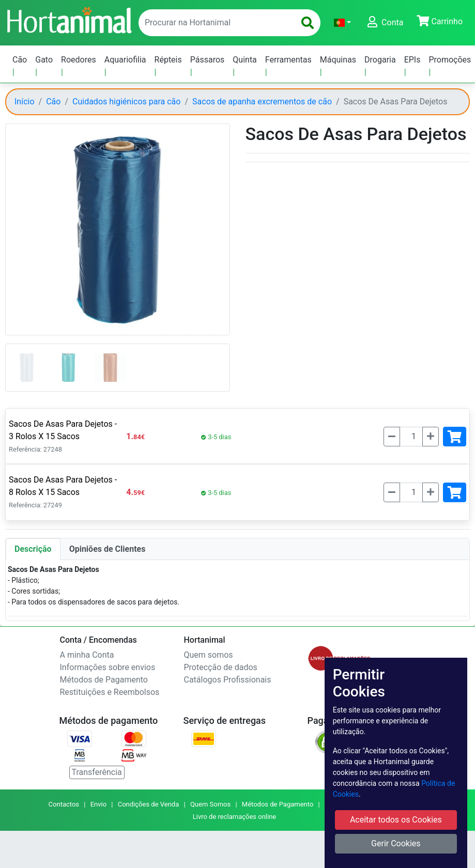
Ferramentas (288, 60)
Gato (44, 60)
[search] (308, 23)
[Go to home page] (69, 19)
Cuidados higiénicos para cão (126, 102)
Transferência (97, 772)
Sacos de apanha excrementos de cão (262, 102)
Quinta (245, 60)
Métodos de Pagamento (104, 680)
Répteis (168, 60)
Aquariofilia (125, 60)
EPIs (412, 60)
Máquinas (338, 60)
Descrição (33, 549)
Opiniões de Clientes (108, 549)
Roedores (79, 60)
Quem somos (209, 655)
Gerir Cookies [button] (396, 843)
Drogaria (380, 60)
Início (25, 102)
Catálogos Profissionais (228, 680)
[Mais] (431, 437)
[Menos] (392, 437)
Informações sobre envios (108, 667)
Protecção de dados (221, 667)
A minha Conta (87, 655)
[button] (342, 23)
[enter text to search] (214, 23)
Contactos (64, 804)
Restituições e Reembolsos (110, 692)
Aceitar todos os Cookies (396, 820)
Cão (20, 60)
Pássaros (208, 60)
